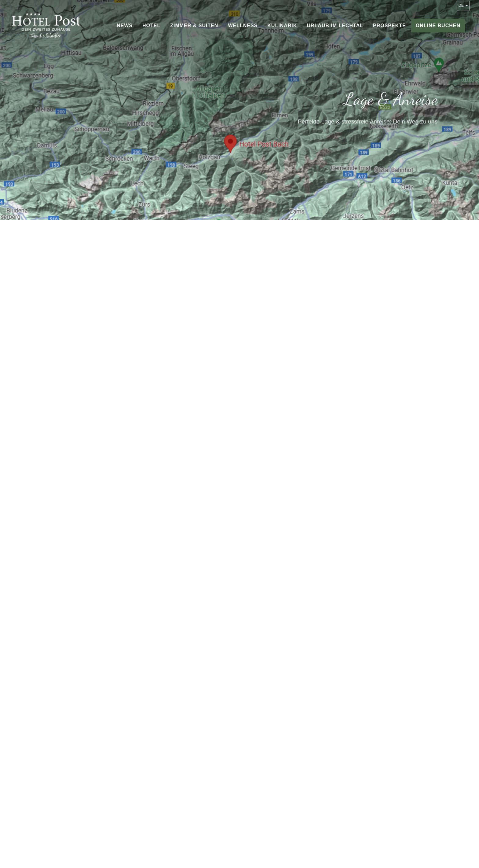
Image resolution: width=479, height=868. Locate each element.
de (463, 6)
